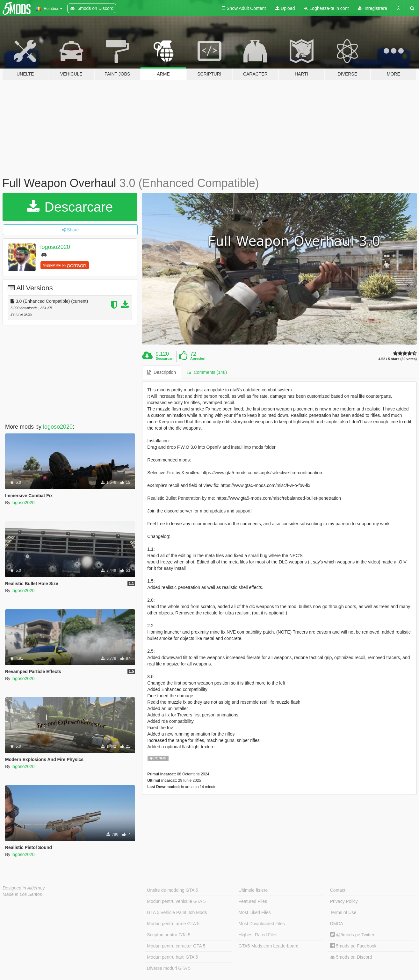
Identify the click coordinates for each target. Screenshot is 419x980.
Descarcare (70, 207)
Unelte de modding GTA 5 (172, 890)
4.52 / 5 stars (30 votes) (398, 359)
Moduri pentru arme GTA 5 (173, 924)
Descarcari (165, 359)
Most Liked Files (255, 912)
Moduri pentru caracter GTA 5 (176, 946)
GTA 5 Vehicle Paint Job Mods (177, 912)
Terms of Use (343, 912)
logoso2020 (55, 247)
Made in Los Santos (22, 894)
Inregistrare (373, 8)
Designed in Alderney (24, 888)
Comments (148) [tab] (207, 372)
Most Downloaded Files (262, 924)
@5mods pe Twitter (352, 935)
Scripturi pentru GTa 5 (169, 935)
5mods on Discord (351, 957)
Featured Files (253, 901)
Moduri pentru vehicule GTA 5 (176, 901)
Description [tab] (162, 372)
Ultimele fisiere (253, 890)
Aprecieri (198, 359)
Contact (338, 890)
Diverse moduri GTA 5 (169, 968)
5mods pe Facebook (353, 946)
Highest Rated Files (258, 935)
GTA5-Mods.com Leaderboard (269, 946)
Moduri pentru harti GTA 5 (172, 957)
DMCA (337, 924)
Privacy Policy (344, 901)
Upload (285, 8)
